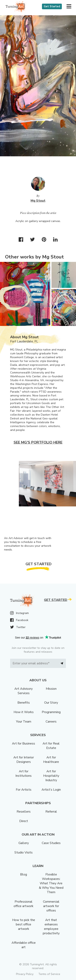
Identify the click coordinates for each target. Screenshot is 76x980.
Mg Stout (38, 201)
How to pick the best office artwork (24, 924)
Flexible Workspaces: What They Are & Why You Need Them (51, 883)
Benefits (24, 703)
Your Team (24, 722)
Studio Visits (24, 852)
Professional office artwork (24, 904)
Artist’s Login (51, 790)
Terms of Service (49, 974)
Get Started (52, 6)
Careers (51, 722)
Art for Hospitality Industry (51, 776)
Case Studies (51, 843)
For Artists (24, 790)
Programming (51, 712)
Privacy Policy (25, 974)
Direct (24, 821)
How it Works (24, 712)
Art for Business (24, 744)
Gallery (24, 843)
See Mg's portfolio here (38, 442)
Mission (51, 689)
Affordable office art (24, 945)
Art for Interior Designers (24, 760)
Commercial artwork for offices (51, 906)
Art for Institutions (24, 774)
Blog (24, 874)
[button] (69, 7)
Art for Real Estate (51, 746)
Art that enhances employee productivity (51, 927)
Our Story (51, 703)
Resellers (24, 812)
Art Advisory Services (24, 691)
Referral (51, 812)
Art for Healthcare (51, 760)
